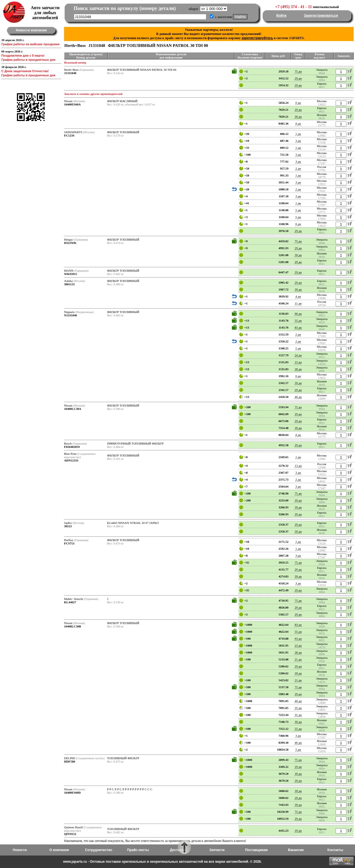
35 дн (298, 708)
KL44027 (70, 602)
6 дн (298, 103)
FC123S (69, 135)
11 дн (298, 303)
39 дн (298, 117)
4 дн (298, 296)
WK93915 (71, 274)
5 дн (298, 210)
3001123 (69, 284)
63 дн (298, 639)
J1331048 (70, 73)
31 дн (298, 715)
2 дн (298, 168)
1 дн (298, 134)
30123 (68, 526)
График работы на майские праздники (31, 44)
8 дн (298, 123)
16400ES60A (72, 104)
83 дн (298, 327)
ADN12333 (71, 460)
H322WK (70, 243)
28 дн (298, 369)
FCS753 (69, 543)
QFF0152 (70, 834)
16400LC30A (73, 409)
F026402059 (72, 447)
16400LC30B (73, 626)
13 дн (298, 466)
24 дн (298, 355)
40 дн (298, 397)
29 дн (298, 78)
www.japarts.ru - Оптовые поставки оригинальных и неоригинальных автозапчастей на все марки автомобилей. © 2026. (162, 862)
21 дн (298, 659)
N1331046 (70, 315)
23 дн (298, 362)
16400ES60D (72, 793)
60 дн (298, 314)
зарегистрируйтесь (257, 38)
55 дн (298, 321)
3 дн (298, 141)
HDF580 (70, 761)
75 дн (298, 71)
